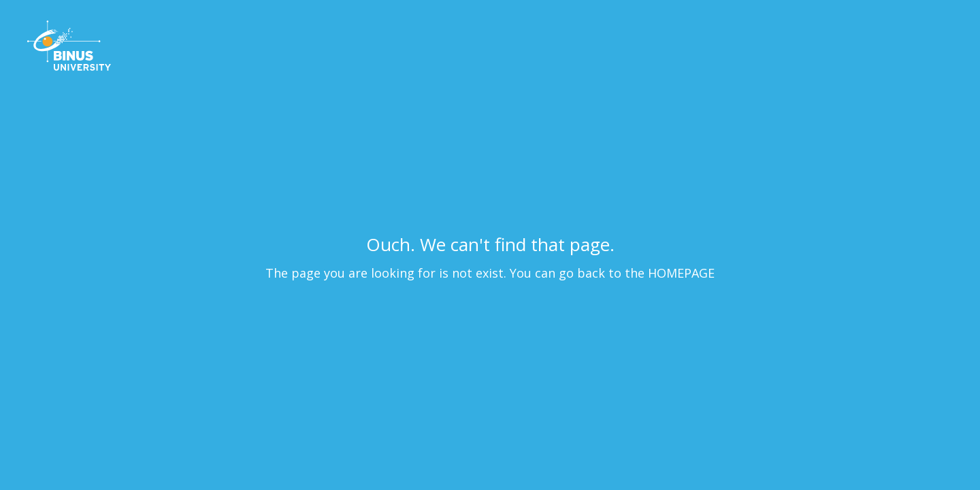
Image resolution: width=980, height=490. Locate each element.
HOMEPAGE (681, 273)
